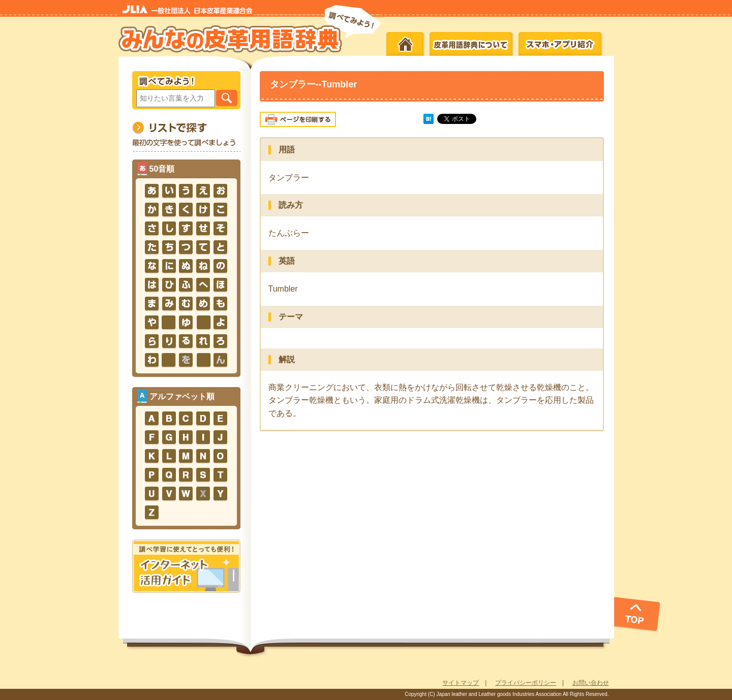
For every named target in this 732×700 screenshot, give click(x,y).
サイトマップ (461, 683)
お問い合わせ (591, 683)
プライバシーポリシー (526, 683)
